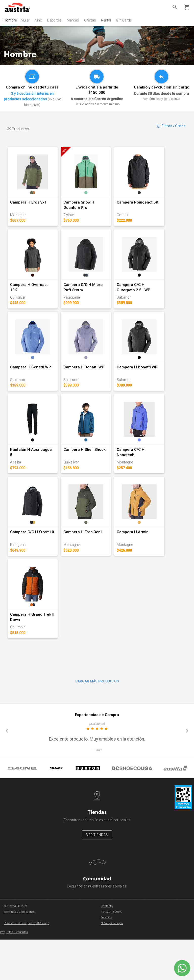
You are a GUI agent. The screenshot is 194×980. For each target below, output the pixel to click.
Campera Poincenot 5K (151, 209)
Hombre (11, 20)
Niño (40, 20)
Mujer (27, 20)
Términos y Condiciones (19, 952)
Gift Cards (126, 20)
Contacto (107, 947)
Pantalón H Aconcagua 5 (33, 476)
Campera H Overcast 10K (33, 298)
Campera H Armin (147, 566)
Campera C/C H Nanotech (154, 476)
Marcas (75, 20)
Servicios (106, 958)
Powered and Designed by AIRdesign (27, 964)
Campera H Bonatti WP (31, 387)
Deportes (56, 20)
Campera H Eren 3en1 (90, 566)
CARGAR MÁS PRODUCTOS (97, 722)
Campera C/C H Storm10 (32, 566)
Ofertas (92, 20)
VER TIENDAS (97, 875)
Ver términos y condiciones (162, 99)
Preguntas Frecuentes (14, 973)
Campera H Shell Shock (92, 476)
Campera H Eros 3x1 (29, 209)
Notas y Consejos (112, 964)
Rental (108, 20)
